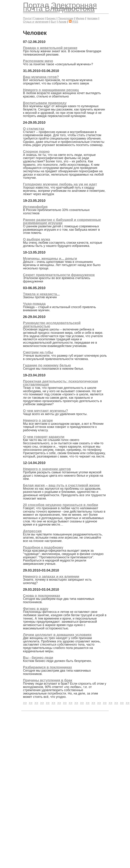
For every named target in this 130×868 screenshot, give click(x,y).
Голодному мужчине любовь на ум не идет (60, 184)
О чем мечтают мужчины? (46, 411)
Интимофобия (35, 207)
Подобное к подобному (43, 547)
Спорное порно (36, 151)
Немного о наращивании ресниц (51, 90)
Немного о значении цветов (47, 469)
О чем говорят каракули (44, 437)
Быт (53, 22)
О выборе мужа (37, 239)
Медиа (80, 18)
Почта (27, 18)
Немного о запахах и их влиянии (51, 576)
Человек (92, 18)
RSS (74, 22)
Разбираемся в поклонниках (47, 667)
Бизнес (51, 18)
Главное (39, 18)
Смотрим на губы (38, 352)
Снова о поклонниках (42, 596)
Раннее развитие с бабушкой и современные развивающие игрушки (62, 221)
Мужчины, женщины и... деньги (50, 258)
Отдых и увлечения (36, 22)
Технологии (66, 18)
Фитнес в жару (36, 609)
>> (25, 703)
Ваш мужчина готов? (41, 77)
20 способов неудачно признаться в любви (61, 505)
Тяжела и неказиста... (41, 294)
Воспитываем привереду (45, 103)
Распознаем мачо (38, 61)
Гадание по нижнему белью (47, 365)
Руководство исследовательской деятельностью (52, 325)
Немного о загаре (38, 420)
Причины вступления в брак (48, 680)
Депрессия (32, 531)
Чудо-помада (34, 304)
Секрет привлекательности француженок (59, 275)
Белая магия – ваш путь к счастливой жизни (61, 485)
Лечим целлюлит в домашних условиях (57, 635)
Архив (62, 22)
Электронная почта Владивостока (60, 7)
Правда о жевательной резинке (50, 48)
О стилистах (34, 129)
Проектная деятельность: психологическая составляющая (61, 383)
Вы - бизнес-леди (38, 658)
